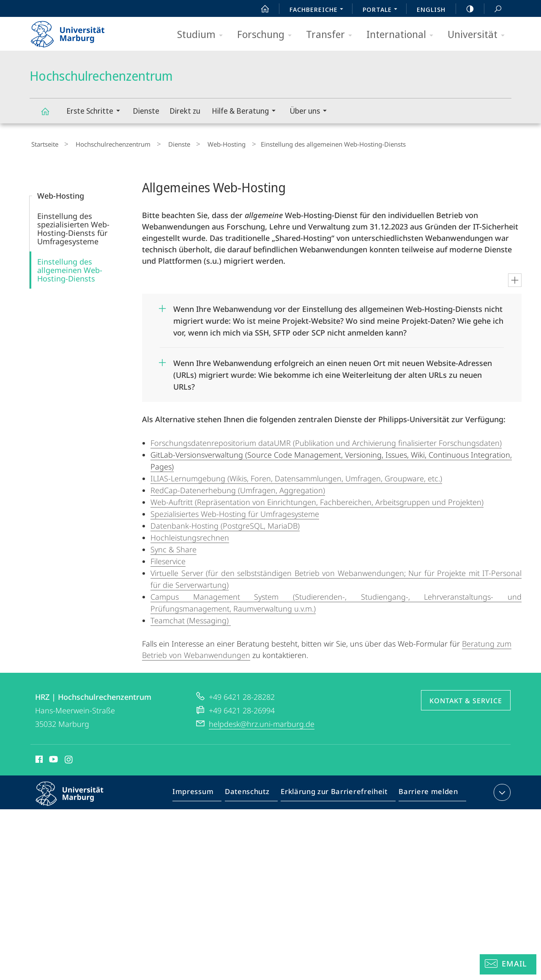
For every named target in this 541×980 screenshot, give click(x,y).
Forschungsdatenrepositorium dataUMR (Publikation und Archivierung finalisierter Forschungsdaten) (326, 440)
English (431, 9)
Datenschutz (254, 791)
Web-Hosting (205, 143)
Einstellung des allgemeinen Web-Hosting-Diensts (70, 267)
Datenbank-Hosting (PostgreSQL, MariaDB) (225, 523)
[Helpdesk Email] (508, 964)
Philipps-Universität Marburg (77, 797)
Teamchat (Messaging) (191, 617)
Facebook (38, 758)
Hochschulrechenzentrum (50, 115)
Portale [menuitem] (382, 10)
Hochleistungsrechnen (190, 535)
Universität (479, 35)
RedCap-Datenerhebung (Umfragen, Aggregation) (238, 487)
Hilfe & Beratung (246, 112)
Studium (203, 35)
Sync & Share (174, 546)
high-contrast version (465, 9)
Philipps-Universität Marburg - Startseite (75, 31)
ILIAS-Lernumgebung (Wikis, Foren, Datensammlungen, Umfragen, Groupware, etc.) (296, 475)
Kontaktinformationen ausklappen (501, 789)
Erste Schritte (96, 112)
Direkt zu (185, 111)
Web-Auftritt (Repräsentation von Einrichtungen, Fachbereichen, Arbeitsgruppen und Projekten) (317, 499)
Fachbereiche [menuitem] (319, 10)
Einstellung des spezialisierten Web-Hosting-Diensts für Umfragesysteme (73, 226)
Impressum (203, 791)
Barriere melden (426, 791)
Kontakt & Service (466, 698)
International (403, 35)
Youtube (53, 758)
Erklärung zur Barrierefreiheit (337, 791)
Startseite (43, 143)
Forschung (267, 35)
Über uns (311, 112)
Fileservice (168, 558)
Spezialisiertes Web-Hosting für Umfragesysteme (235, 511)
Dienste (146, 111)
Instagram (69, 758)
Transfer (332, 35)
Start (260, 9)
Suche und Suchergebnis (493, 9)
